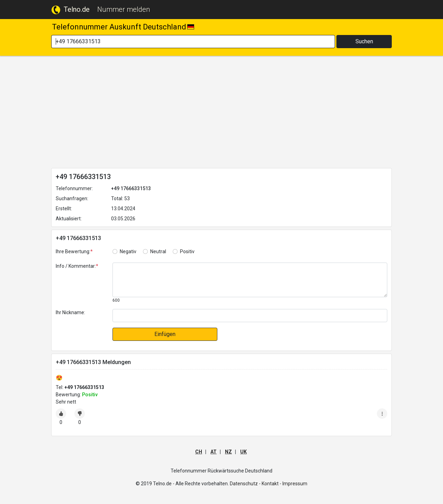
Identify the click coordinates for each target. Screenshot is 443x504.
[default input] (250, 316)
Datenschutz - (245, 484)
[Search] (193, 42)
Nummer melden (124, 9)
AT (214, 452)
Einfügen (165, 334)
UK (243, 452)
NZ (228, 452)
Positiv (187, 251)
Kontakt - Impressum (284, 484)
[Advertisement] (221, 113)
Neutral (158, 251)
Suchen (364, 41)
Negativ (128, 251)
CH (199, 452)
